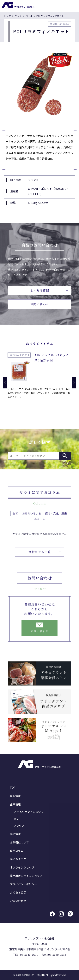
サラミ (18, 16)
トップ (7, 16)
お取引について (19, 842)
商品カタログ (18, 859)
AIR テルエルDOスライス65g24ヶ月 (52, 358)
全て (15, 517)
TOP (13, 788)
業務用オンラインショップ (26, 876)
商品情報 (15, 834)
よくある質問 (49, 290)
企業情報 (15, 804)
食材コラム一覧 (45, 559)
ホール (29, 16)
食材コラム (17, 851)
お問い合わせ (49, 304)
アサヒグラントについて (29, 812)
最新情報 (15, 796)
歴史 (16, 819)
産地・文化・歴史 (56, 517)
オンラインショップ (22, 867)
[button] (74, 383)
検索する (65, 456)
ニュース (40, 523)
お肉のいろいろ (32, 517)
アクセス (19, 826)
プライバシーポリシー (23, 884)
